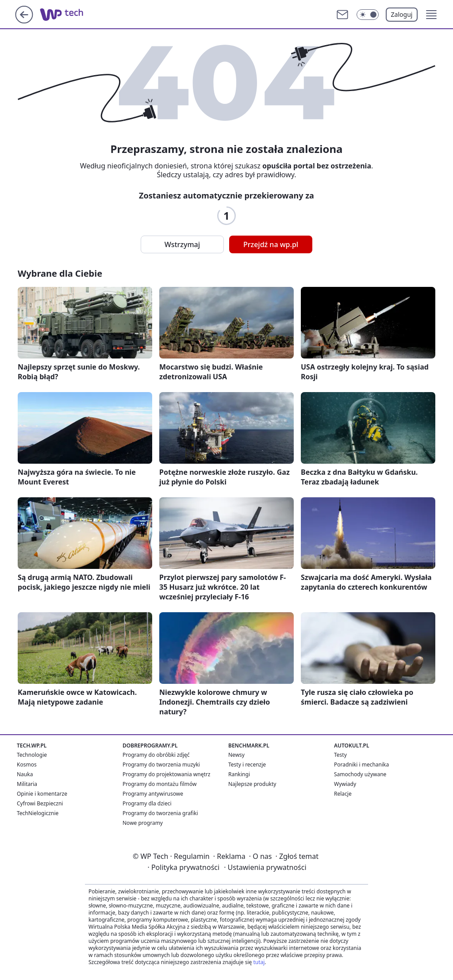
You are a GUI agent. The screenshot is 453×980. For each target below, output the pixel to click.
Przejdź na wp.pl (271, 244)
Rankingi (239, 774)
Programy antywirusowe (153, 794)
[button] (431, 15)
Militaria (27, 784)
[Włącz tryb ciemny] (368, 15)
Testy (340, 755)
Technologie (32, 755)
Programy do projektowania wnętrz (166, 774)
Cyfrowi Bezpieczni (40, 803)
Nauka (25, 774)
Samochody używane (360, 774)
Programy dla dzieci (147, 803)
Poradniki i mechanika (361, 765)
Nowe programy (143, 823)
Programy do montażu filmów (159, 784)
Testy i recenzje (247, 765)
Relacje (343, 794)
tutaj (259, 962)
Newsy (236, 755)
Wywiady (345, 784)
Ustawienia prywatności (265, 867)
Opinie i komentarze (42, 794)
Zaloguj (402, 14)
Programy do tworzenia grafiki (160, 813)
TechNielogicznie (38, 813)
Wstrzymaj (182, 244)
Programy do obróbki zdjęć (156, 755)
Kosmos (27, 765)
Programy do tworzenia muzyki (161, 765)
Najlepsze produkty (252, 784)
